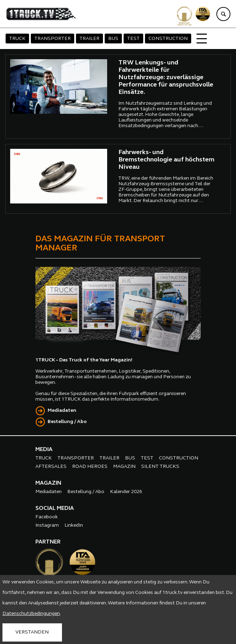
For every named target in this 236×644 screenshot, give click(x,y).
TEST (133, 39)
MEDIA (44, 450)
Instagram (47, 525)
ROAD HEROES (90, 467)
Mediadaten (62, 411)
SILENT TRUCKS (160, 467)
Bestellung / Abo (67, 422)
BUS (113, 39)
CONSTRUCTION (168, 39)
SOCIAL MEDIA (55, 508)
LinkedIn (74, 525)
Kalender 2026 (126, 492)
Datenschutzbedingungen (31, 614)
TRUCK (17, 39)
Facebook (47, 517)
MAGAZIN (124, 467)
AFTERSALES (51, 467)
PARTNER (48, 542)
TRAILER (89, 39)
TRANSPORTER (53, 39)
